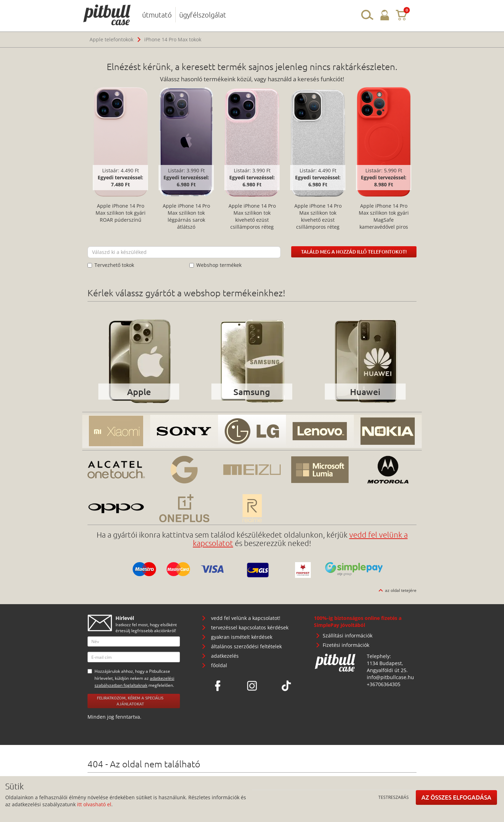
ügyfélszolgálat (203, 15)
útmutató (157, 15)
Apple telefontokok (111, 39)
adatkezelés (225, 656)
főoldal (219, 665)
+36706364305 (384, 684)
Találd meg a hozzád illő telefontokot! (354, 252)
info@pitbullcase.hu (390, 677)
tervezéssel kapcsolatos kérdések (250, 627)
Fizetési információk (346, 645)
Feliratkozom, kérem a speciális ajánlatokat (130, 701)
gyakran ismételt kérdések (242, 637)
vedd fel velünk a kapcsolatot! (246, 618)
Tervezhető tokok (111, 265)
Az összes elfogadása (456, 797)
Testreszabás (394, 797)
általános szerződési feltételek (246, 646)
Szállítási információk (348, 636)
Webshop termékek (215, 265)
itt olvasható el (94, 804)
